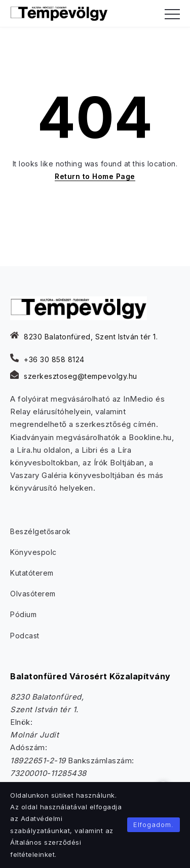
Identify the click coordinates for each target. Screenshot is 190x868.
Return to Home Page (95, 176)
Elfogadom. (154, 824)
